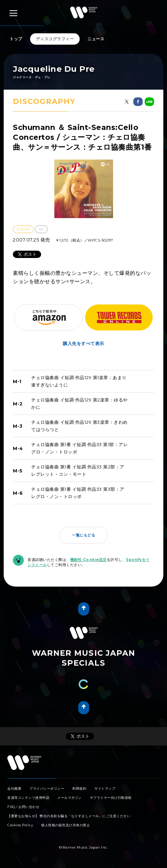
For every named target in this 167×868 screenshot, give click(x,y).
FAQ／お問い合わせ (23, 807)
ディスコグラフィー (55, 39)
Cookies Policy (20, 825)
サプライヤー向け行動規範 (111, 798)
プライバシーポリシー (47, 788)
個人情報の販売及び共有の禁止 (66, 825)
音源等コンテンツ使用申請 (28, 798)
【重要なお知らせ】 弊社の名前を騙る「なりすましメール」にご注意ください (69, 816)
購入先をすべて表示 (83, 343)
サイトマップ (105, 788)
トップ (16, 39)
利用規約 (79, 788)
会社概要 (14, 788)
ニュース (96, 39)
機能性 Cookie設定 (88, 560)
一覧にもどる (83, 535)
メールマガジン (70, 798)
